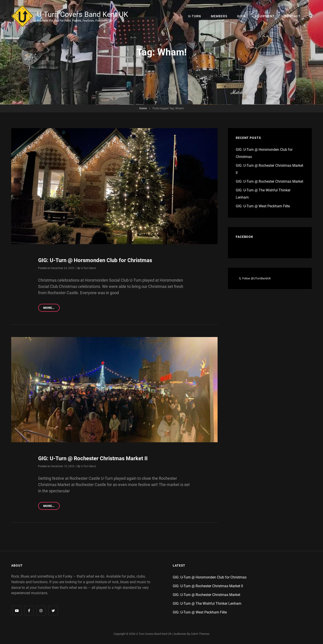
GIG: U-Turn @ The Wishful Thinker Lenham (207, 603)
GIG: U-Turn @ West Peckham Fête (263, 206)
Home (143, 108)
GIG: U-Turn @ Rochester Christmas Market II (93, 458)
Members (219, 16)
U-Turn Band (88, 268)
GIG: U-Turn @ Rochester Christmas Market (270, 181)
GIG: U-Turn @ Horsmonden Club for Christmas (95, 260)
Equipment (265, 16)
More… (51, 308)
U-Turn (195, 16)
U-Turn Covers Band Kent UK (83, 14)
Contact (293, 16)
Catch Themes (200, 634)
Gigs (241, 16)
